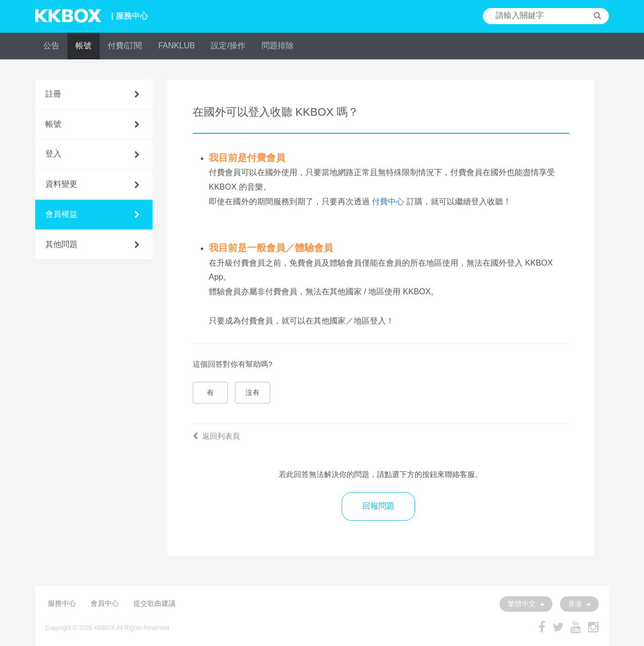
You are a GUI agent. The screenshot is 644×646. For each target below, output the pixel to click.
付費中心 (388, 201)
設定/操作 (228, 46)
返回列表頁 (216, 436)
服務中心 (62, 603)
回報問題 (378, 506)
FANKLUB (176, 46)
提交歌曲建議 (154, 603)
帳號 (84, 46)
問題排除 (278, 46)
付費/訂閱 (125, 46)
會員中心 (105, 603)
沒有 (253, 392)
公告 (51, 46)
